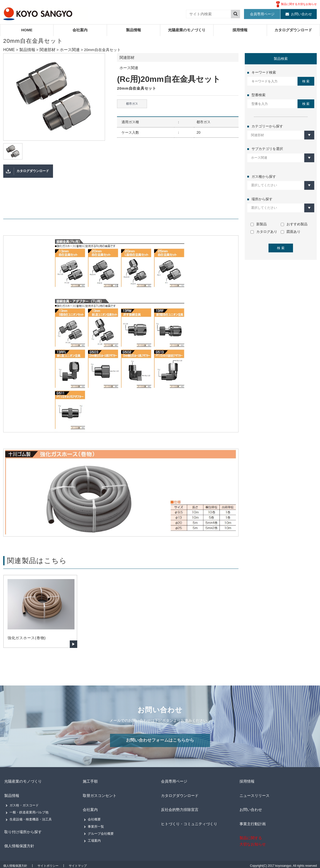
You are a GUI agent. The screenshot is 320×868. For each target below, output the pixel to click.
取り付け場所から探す (23, 832)
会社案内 (80, 30)
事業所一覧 (96, 826)
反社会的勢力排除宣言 (180, 810)
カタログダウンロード (293, 30)
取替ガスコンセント (99, 798)
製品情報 (133, 30)
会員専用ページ (262, 14)
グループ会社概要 (101, 833)
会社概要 (94, 819)
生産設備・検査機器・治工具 (31, 821)
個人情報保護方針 (19, 844)
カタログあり (264, 232)
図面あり (291, 232)
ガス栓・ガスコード (24, 807)
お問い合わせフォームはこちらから (160, 745)
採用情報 (240, 30)
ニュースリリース (254, 798)
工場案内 (94, 840)
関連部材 (45, 50)
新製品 (259, 224)
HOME (27, 30)
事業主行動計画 (252, 822)
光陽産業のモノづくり (187, 30)
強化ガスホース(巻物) (27, 642)
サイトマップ (78, 863)
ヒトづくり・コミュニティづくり (190, 822)
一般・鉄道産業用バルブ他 (29, 814)
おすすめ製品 (294, 224)
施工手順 (89, 786)
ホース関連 (67, 50)
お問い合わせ (301, 14)
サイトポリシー (48, 863)
